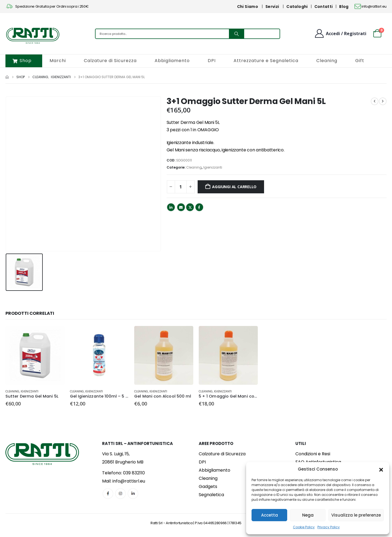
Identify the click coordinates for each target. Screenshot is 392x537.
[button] (381, 469)
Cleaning (327, 61)
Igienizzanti (213, 167)
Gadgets (208, 486)
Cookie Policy (304, 527)
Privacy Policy (329, 527)
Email (181, 207)
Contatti (324, 7)
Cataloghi (297, 7)
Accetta (269, 515)
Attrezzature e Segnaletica (266, 61)
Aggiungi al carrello (234, 187)
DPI (212, 61)
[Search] (237, 34)
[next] (383, 101)
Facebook (199, 207)
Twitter (190, 207)
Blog (344, 7)
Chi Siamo (248, 7)
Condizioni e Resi (313, 454)
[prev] (375, 101)
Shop (22, 61)
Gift (360, 61)
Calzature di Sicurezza (110, 61)
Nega (308, 515)
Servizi (272, 7)
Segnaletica (211, 495)
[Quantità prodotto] (181, 187)
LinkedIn (171, 207)
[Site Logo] (33, 35)
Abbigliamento (172, 61)
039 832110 (134, 473)
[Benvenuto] (340, 33)
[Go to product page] (35, 356)
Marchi (58, 61)
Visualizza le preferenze (356, 515)
